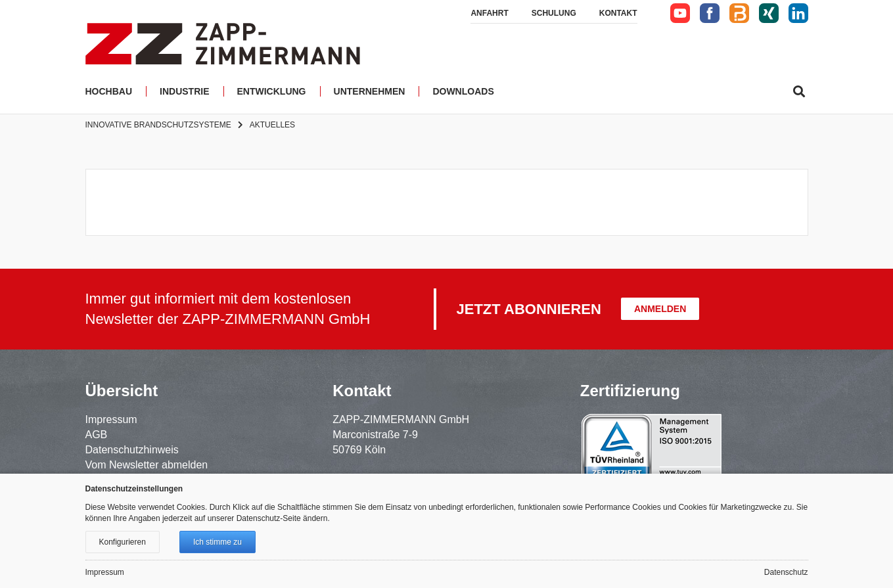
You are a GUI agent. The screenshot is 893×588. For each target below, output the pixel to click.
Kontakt (618, 13)
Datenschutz (786, 572)
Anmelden (660, 309)
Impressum (111, 419)
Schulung (554, 13)
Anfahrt (489, 13)
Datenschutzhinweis (132, 450)
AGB (97, 435)
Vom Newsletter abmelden (147, 465)
